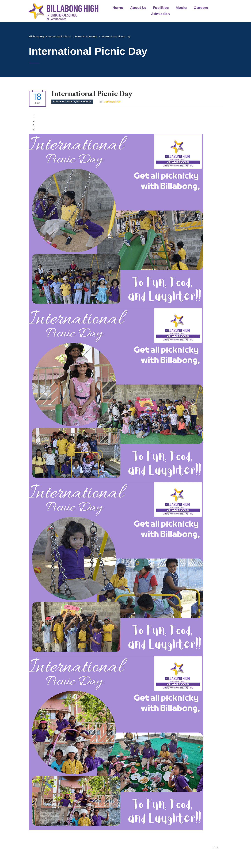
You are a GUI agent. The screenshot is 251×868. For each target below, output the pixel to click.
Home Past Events (64, 102)
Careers (201, 8)
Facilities (161, 8)
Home (118, 8)
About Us (138, 8)
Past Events (84, 102)
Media (181, 8)
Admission (160, 14)
